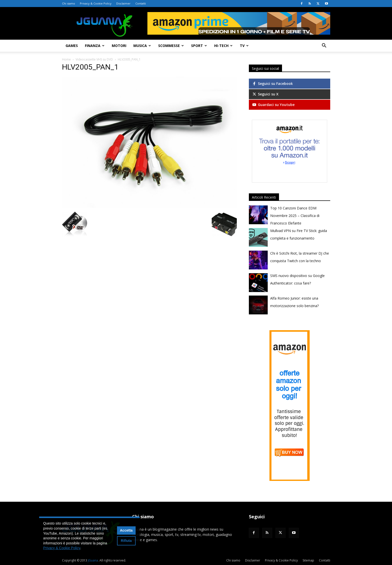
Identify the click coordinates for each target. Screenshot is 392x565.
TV (244, 46)
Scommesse (171, 46)
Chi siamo (69, 3)
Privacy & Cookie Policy (96, 3)
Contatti (141, 3)
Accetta (126, 530)
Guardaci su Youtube (273, 105)
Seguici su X (265, 94)
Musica (142, 46)
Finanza (95, 46)
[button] (324, 46)
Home (66, 59)
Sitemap (308, 560)
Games (72, 46)
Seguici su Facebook (272, 83)
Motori (119, 46)
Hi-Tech (223, 46)
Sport (199, 46)
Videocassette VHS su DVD (94, 59)
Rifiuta (126, 541)
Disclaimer (123, 3)
